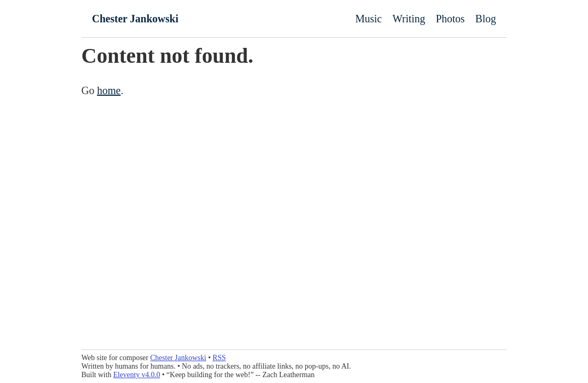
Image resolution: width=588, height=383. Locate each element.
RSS (219, 358)
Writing (409, 19)
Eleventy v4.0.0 (137, 375)
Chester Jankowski (135, 19)
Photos (450, 19)
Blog (486, 19)
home (108, 90)
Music (368, 19)
